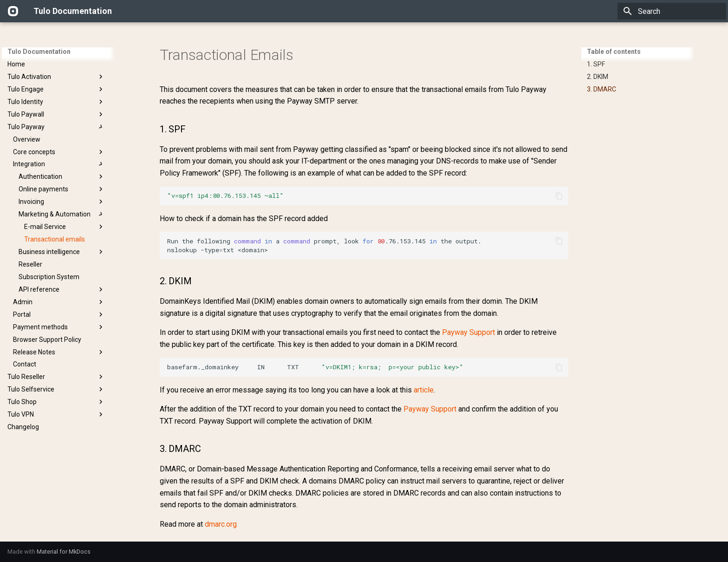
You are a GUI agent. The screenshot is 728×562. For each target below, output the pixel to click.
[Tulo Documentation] (13, 11)
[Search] (672, 11)
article (424, 390)
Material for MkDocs (64, 552)
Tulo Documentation (39, 52)
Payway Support (468, 332)
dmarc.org (221, 524)
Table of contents (614, 52)
